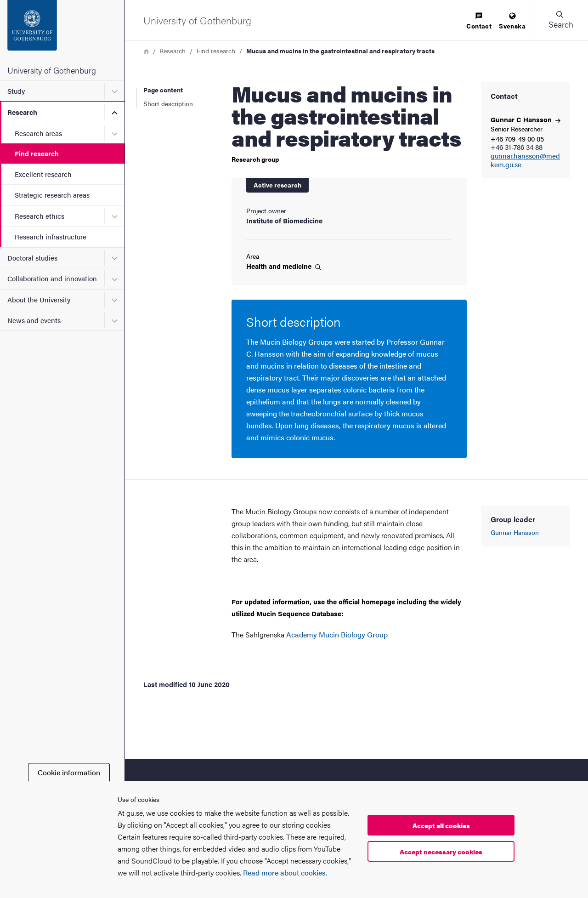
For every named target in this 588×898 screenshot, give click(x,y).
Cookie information (69, 772)
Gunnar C (526, 119)
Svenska (512, 21)
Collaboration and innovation (52, 278)
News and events (34, 320)
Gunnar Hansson (515, 532)
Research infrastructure (51, 236)
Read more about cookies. (285, 872)
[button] (560, 20)
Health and (284, 266)
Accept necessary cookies (441, 852)
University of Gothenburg (52, 70)
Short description (168, 103)
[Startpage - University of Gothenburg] (62, 30)
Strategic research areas (52, 195)
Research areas (38, 133)
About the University (39, 299)
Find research (37, 153)
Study (16, 91)
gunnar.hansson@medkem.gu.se (525, 160)
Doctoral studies (32, 258)
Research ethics (40, 216)
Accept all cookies (441, 825)
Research (22, 112)
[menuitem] (479, 21)
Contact (479, 21)
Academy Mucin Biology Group (337, 634)
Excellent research (43, 174)
